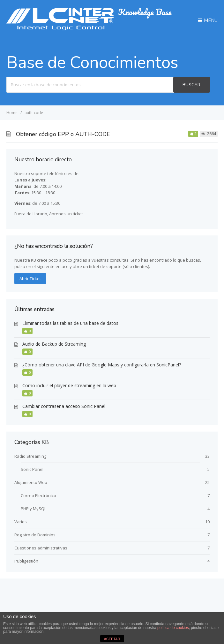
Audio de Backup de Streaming (54, 344)
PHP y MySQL (34, 509)
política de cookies (173, 628)
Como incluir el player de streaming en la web (69, 385)
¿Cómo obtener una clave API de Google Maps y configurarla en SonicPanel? (102, 365)
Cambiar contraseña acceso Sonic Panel (64, 406)
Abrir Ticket (30, 279)
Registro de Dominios (35, 535)
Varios (21, 522)
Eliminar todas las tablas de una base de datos (70, 323)
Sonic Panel (32, 469)
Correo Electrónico (38, 495)
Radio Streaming (30, 456)
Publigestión (26, 561)
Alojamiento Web (31, 482)
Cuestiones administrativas (41, 548)
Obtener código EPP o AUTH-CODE (63, 134)
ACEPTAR (112, 639)
